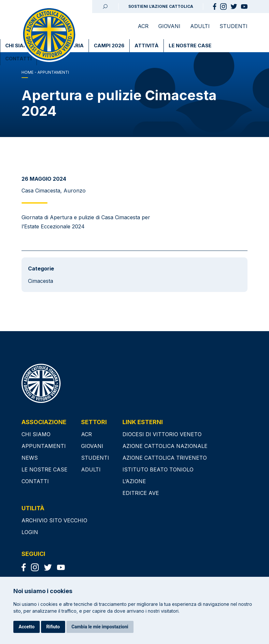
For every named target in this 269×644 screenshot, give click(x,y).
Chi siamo (36, 434)
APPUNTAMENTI (53, 72)
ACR (143, 26)
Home (28, 72)
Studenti (234, 26)
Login (30, 532)
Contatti (18, 59)
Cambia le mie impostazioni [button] (100, 627)
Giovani (169, 26)
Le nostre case (190, 46)
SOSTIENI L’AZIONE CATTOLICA (161, 6)
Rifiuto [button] (53, 627)
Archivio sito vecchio (54, 520)
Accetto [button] (27, 627)
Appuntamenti (44, 446)
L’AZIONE (134, 481)
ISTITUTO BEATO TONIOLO (158, 469)
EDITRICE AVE (141, 493)
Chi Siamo (19, 46)
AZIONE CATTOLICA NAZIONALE (165, 446)
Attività (147, 46)
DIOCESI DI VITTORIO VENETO (162, 434)
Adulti (200, 26)
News (30, 458)
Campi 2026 (109, 46)
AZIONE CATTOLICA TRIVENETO (165, 458)
